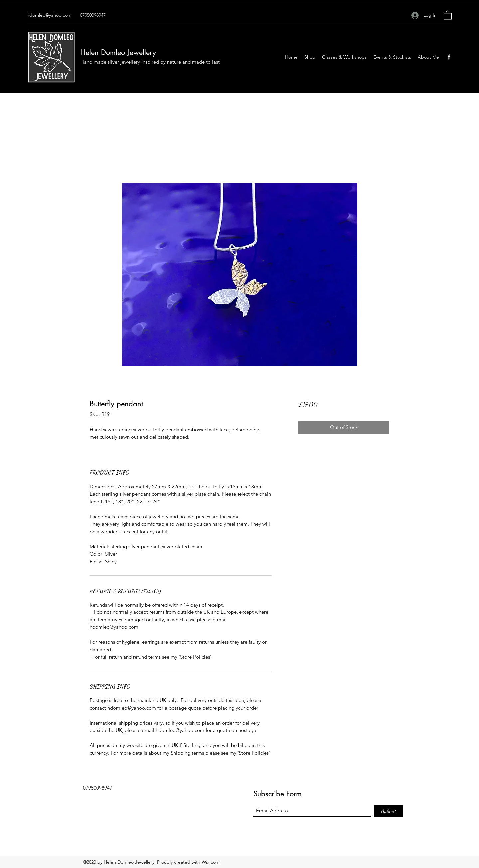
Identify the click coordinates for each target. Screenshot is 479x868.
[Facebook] (449, 57)
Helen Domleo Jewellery (118, 52)
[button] (448, 15)
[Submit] (389, 811)
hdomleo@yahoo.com (49, 15)
